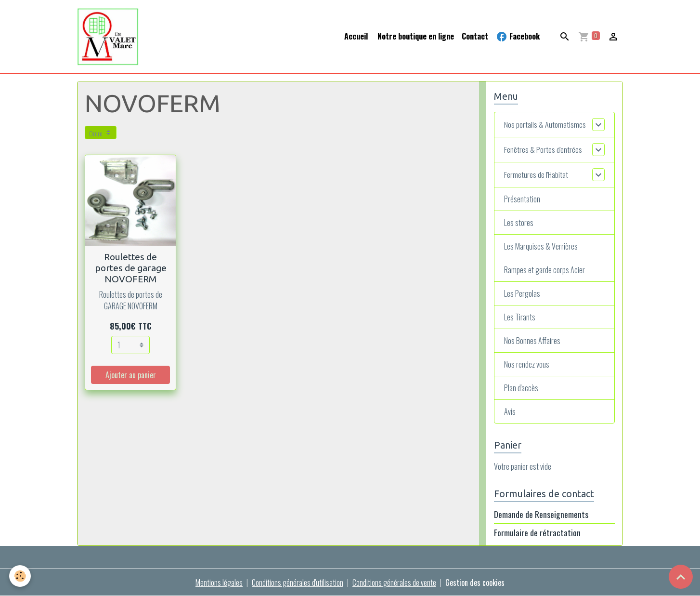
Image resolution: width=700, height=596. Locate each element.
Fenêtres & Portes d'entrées (543, 149)
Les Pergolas (522, 293)
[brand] (110, 37)
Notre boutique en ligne (415, 36)
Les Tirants (520, 317)
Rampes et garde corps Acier (544, 270)
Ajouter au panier (131, 375)
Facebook (518, 36)
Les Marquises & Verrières (541, 246)
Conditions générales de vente (394, 583)
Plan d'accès (521, 388)
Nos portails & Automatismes (545, 124)
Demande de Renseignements (541, 514)
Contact (475, 36)
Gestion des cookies (475, 583)
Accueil (356, 36)
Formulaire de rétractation (537, 532)
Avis (510, 411)
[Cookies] (20, 576)
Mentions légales (219, 583)
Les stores (519, 223)
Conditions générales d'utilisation (298, 583)
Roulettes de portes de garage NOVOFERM (131, 268)
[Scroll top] (681, 577)
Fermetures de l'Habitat (536, 174)
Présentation (522, 199)
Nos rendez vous (527, 364)
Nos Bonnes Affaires (532, 341)
